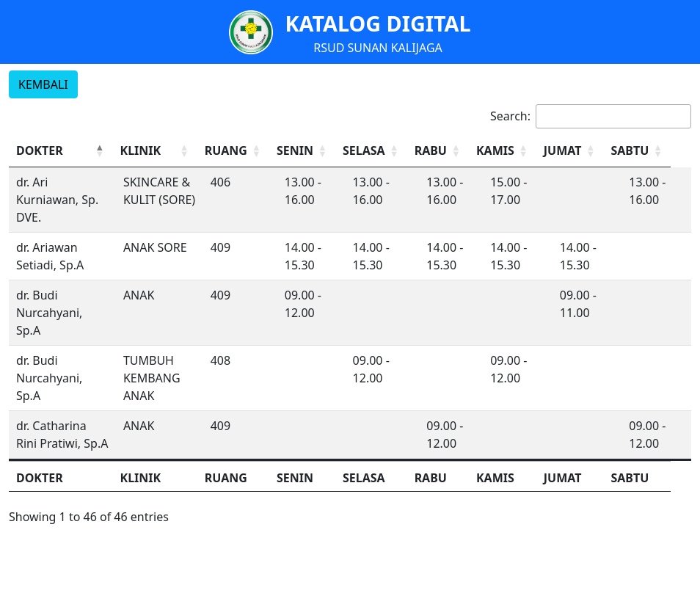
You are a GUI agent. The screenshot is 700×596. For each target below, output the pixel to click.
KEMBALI (43, 84)
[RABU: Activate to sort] (449, 151)
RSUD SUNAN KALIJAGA (378, 48)
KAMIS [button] (508, 150)
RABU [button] (440, 150)
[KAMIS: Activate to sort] (516, 151)
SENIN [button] (300, 150)
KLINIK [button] (141, 150)
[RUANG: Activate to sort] (238, 151)
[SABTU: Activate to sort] (656, 151)
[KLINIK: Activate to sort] (157, 151)
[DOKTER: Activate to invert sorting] (61, 151)
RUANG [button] (230, 150)
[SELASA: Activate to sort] (379, 151)
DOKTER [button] (40, 150)
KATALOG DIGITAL (378, 23)
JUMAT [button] (577, 150)
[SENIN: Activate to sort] (309, 151)
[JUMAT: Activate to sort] (586, 151)
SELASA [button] (371, 150)
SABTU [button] (648, 150)
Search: (510, 116)
